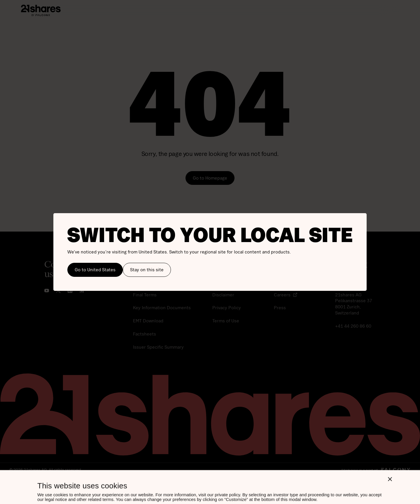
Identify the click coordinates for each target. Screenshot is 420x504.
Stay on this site (147, 270)
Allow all (158, 490)
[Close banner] (390, 449)
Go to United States (95, 270)
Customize (74, 490)
